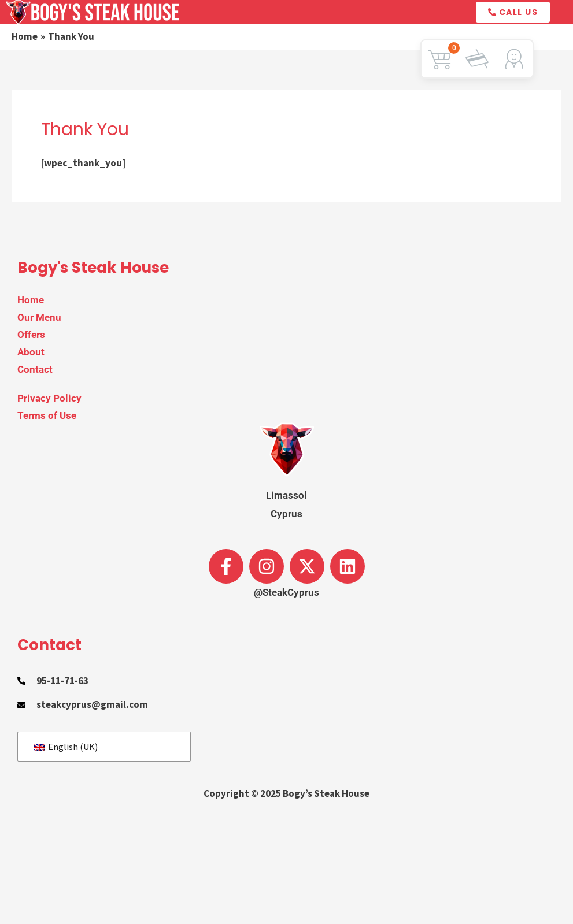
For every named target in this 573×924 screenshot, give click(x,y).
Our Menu (39, 317)
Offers (31, 335)
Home (31, 300)
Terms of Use (47, 415)
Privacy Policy (49, 398)
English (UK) (66, 747)
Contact (35, 369)
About (31, 352)
